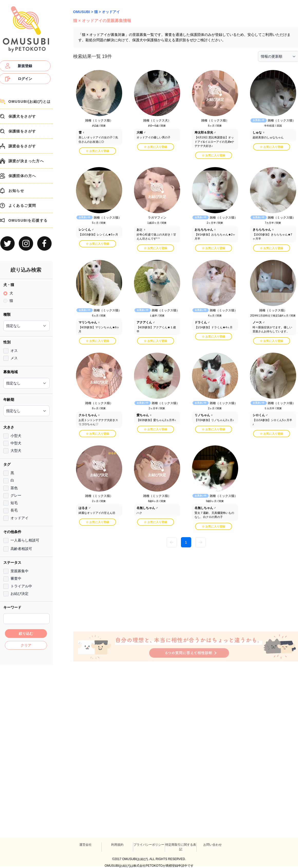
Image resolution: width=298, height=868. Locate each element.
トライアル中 (21, 586)
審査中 (16, 578)
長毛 (14, 510)
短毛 (14, 503)
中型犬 (16, 443)
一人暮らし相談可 (25, 540)
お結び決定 (20, 594)
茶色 (14, 488)
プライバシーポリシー (149, 845)
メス (14, 358)
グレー (16, 495)
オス (14, 351)
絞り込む (26, 634)
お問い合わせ (213, 845)
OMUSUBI (82, 12)
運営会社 (85, 845)
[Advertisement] (109, 589)
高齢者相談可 (21, 549)
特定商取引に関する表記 (181, 847)
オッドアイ (20, 518)
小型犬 (16, 436)
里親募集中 (20, 571)
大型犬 (16, 451)
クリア (26, 645)
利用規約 (117, 845)
